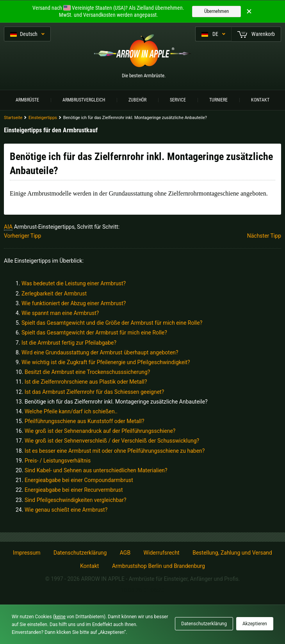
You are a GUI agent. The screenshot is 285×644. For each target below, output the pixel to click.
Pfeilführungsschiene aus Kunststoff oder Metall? (85, 421)
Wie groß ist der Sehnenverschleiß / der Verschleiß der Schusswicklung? (112, 441)
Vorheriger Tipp (22, 236)
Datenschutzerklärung (80, 553)
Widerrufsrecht (162, 553)
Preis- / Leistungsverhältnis (58, 461)
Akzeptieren (255, 624)
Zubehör (137, 100)
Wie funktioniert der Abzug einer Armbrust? (74, 303)
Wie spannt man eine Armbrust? (60, 313)
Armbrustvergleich (84, 100)
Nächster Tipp (264, 236)
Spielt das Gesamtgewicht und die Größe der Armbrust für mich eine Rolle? (112, 323)
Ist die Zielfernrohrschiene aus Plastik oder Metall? (86, 382)
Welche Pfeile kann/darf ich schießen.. (71, 411)
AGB (125, 553)
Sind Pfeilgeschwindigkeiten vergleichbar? (76, 500)
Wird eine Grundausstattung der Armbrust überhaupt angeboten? (100, 352)
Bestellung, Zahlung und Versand (232, 553)
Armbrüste (27, 100)
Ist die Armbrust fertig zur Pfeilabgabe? (69, 343)
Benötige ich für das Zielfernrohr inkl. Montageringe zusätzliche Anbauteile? (116, 402)
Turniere (218, 100)
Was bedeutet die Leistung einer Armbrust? (74, 283)
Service (178, 100)
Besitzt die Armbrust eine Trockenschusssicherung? (87, 372)
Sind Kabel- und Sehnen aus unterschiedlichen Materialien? (96, 470)
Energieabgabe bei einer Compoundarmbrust (79, 480)
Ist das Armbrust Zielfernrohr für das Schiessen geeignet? (94, 392)
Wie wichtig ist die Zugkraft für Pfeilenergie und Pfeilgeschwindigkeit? (106, 362)
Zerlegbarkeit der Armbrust (54, 294)
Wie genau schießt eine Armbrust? (66, 510)
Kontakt (260, 100)
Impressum (27, 553)
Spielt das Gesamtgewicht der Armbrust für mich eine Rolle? (94, 333)
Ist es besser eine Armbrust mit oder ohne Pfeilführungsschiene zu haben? (115, 451)
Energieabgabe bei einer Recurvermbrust (74, 490)
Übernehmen (216, 11)
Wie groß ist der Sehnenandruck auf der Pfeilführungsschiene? (100, 431)
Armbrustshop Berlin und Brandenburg (159, 566)
